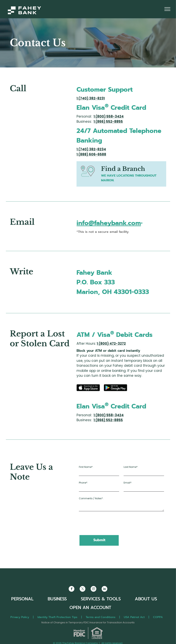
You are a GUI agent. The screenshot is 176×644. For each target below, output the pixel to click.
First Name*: (86, 467)
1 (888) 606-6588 (91, 154)
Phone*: (83, 483)
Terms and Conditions (101, 617)
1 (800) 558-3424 (109, 116)
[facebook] (72, 589)
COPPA (159, 617)
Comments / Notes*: (91, 498)
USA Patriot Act (134, 617)
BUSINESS (57, 599)
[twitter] (83, 589)
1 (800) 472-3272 (111, 344)
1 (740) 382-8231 (91, 98)
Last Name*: (131, 467)
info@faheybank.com (109, 223)
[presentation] (109, 523)
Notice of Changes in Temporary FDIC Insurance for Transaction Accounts (88, 622)
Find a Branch (123, 169)
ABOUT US (146, 599)
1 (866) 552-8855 (108, 122)
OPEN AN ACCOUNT (90, 608)
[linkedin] (104, 589)
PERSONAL (22, 599)
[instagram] (93, 589)
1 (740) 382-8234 (91, 149)
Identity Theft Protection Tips (57, 617)
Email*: (128, 483)
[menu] (167, 9)
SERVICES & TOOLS (101, 599)
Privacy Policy (20, 617)
